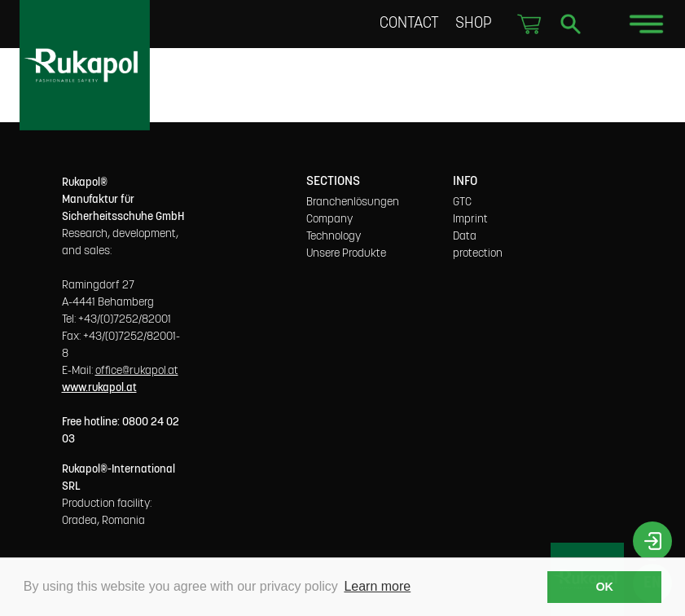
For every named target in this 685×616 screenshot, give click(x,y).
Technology (334, 236)
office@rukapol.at (137, 371)
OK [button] (604, 587)
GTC (462, 202)
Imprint (470, 219)
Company (329, 219)
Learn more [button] (377, 586)
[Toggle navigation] (646, 24)
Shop (474, 23)
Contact (411, 23)
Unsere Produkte (346, 253)
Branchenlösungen (353, 202)
